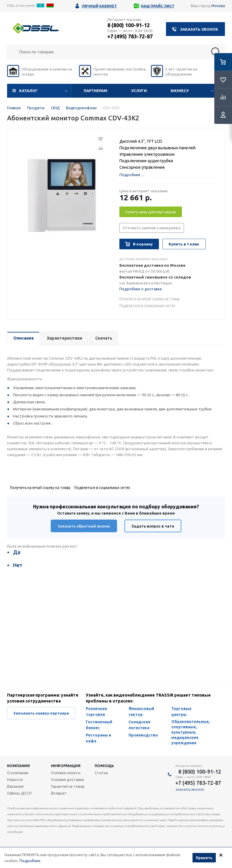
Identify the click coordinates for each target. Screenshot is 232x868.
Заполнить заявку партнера (41, 713)
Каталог (28, 91)
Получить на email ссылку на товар (150, 299)
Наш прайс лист (158, 6)
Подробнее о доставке (141, 289)
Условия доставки (68, 779)
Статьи (101, 773)
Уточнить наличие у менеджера (152, 228)
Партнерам (96, 91)
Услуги (139, 91)
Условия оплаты (66, 773)
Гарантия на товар (68, 786)
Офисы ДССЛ (19, 793)
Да (17, 552)
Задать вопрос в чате (153, 526)
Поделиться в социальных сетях (147, 306)
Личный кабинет (99, 6)
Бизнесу (180, 91)
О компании (18, 773)
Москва (218, 6)
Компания (18, 766)
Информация (66, 766)
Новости (15, 779)
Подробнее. (30, 861)
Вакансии (15, 786)
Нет (18, 565)
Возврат (59, 793)
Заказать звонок (199, 29)
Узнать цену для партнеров (150, 212)
